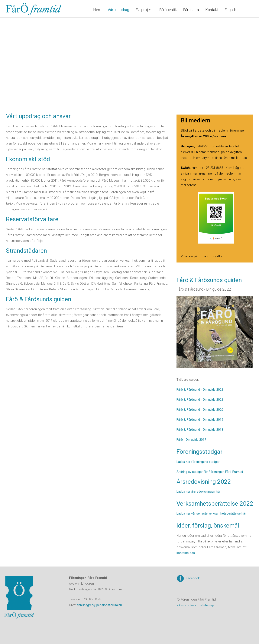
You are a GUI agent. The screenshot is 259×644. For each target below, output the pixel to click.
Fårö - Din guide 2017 (191, 440)
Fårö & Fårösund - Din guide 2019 (200, 420)
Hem (97, 10)
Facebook (193, 578)
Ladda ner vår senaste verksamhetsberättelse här (211, 513)
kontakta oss (186, 553)
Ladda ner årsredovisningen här (198, 492)
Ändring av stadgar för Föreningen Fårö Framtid (210, 472)
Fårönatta (191, 10)
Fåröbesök (168, 10)
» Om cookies (187, 605)
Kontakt (212, 10)
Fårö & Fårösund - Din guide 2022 (204, 289)
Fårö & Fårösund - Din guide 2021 (200, 390)
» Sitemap (207, 605)
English (230, 10)
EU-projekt (144, 10)
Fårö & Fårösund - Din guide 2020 (200, 410)
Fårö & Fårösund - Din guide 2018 (200, 430)
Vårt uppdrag (118, 10)
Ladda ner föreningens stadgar (198, 462)
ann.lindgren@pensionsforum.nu (99, 605)
